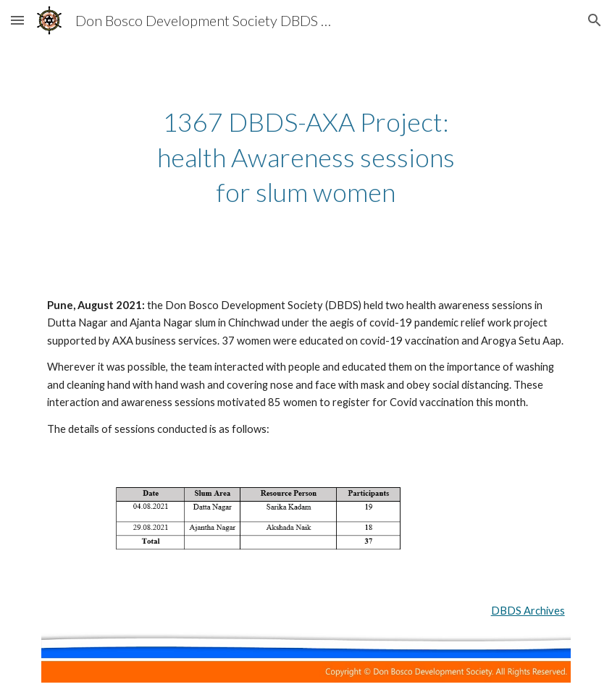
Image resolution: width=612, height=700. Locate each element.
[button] (17, 20)
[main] (306, 157)
